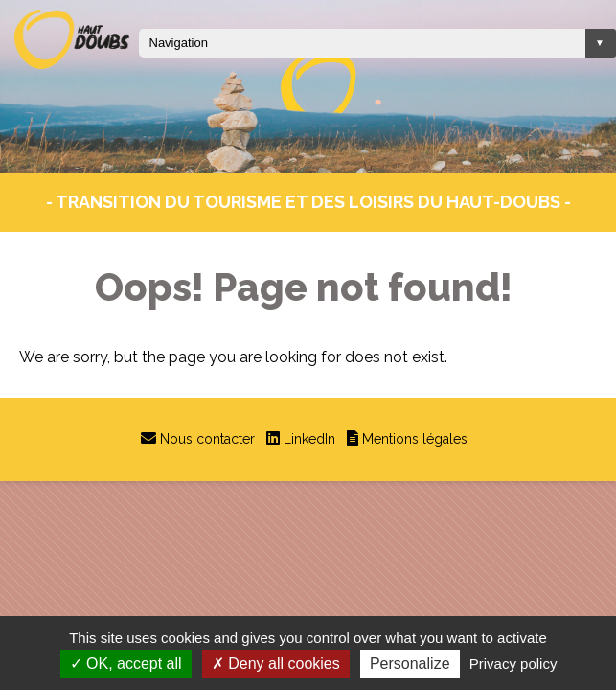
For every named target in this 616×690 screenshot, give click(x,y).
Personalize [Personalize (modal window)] (410, 664)
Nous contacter (207, 439)
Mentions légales (415, 439)
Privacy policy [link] (513, 664)
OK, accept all (126, 664)
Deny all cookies (276, 664)
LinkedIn (309, 439)
